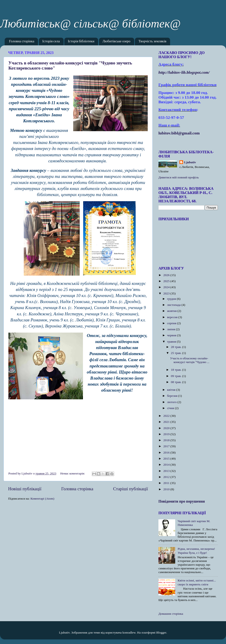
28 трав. (176, 347)
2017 (167, 446)
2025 (167, 281)
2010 (167, 489)
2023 (167, 293)
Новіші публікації (25, 489)
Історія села (51, 42)
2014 (167, 465)
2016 (167, 452)
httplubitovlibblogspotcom (184, 72)
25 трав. (176, 353)
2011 (167, 483)
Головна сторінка (22, 42)
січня (171, 408)
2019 (167, 434)
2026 (167, 275)
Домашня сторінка (171, 614)
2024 (167, 287)
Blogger (161, 632)
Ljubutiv (190, 162)
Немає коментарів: (73, 473)
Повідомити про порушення (182, 501)
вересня (173, 317)
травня (172, 342)
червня (172, 335)
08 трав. (176, 382)
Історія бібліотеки (81, 42)
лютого (172, 402)
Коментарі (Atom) (42, 499)
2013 (167, 471)
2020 (167, 428)
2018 (167, 440)
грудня (172, 299)
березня (173, 396)
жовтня (172, 311)
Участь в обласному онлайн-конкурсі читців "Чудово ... (190, 360)
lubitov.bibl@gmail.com (179, 133)
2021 (167, 422)
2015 (167, 459)
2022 (167, 416)
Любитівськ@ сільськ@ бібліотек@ (90, 23)
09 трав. (176, 376)
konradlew (129, 632)
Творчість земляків (152, 42)
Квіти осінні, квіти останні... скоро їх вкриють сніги (197, 582)
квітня (172, 390)
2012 (167, 477)
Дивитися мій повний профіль (179, 177)
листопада (174, 305)
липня (171, 329)
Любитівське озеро (116, 42)
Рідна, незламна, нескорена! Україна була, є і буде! (196, 551)
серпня (172, 323)
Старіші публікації (131, 489)
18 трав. (176, 370)
